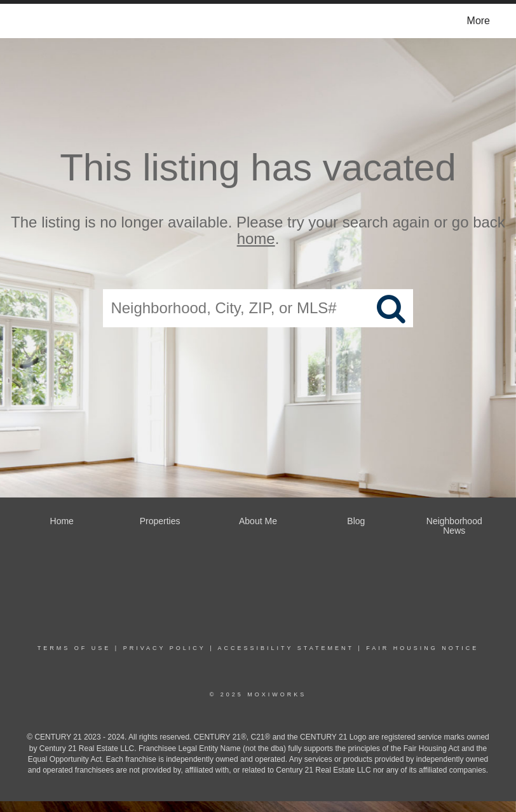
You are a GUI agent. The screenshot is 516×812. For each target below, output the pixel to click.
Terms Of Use (74, 648)
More (479, 21)
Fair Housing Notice (422, 648)
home (256, 239)
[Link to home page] (26, 21)
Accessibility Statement (286, 648)
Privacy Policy (165, 648)
